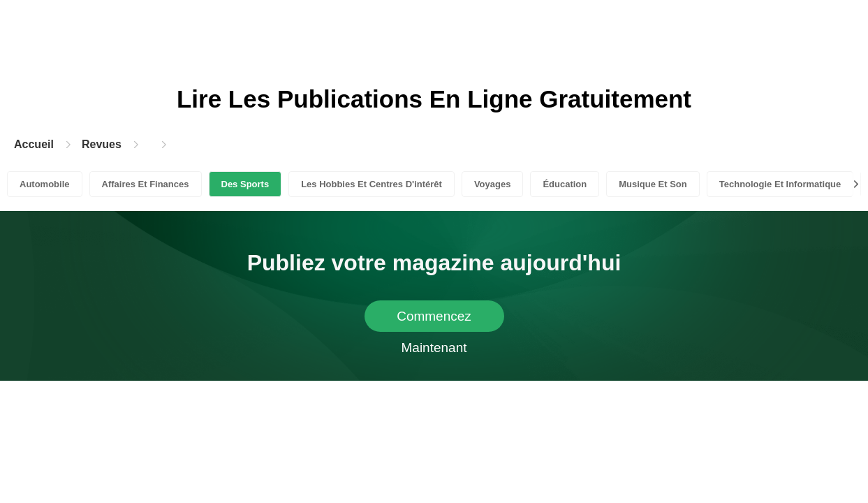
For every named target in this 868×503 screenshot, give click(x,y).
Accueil (34, 144)
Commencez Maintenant (434, 320)
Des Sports (245, 184)
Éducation (565, 184)
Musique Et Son (653, 184)
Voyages (493, 184)
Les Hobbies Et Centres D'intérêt (372, 184)
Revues (102, 144)
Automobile (45, 184)
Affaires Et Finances (146, 184)
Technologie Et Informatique (780, 184)
